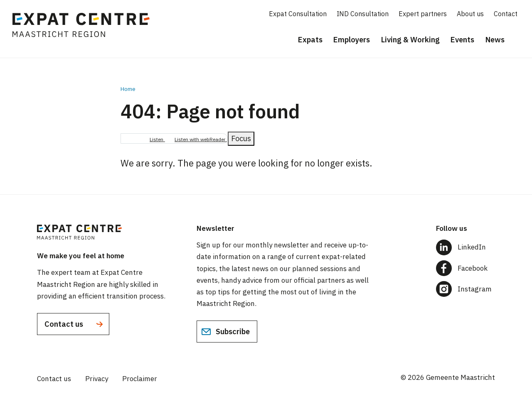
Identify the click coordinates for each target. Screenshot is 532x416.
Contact (506, 14)
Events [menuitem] (462, 40)
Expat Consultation (298, 14)
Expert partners (423, 14)
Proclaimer (140, 379)
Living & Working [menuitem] (410, 40)
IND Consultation (363, 14)
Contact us (75, 324)
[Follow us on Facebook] (465, 268)
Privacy (97, 379)
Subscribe (225, 332)
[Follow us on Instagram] (465, 289)
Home (128, 89)
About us (470, 14)
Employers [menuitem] (352, 40)
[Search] (520, 40)
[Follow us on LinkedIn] (465, 247)
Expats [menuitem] (310, 40)
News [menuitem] (495, 40)
